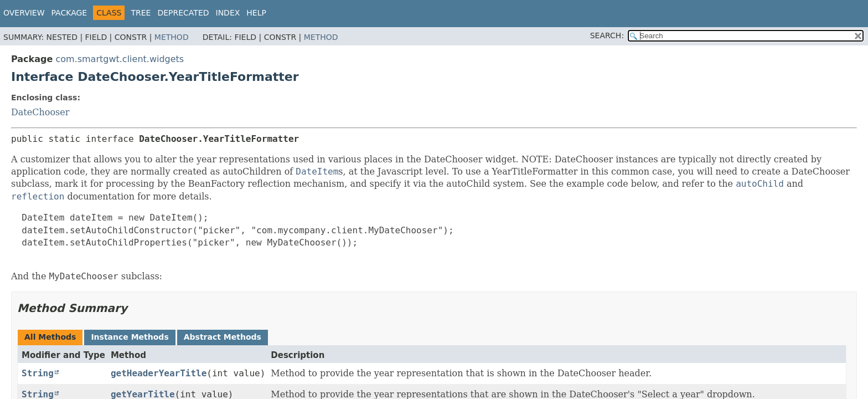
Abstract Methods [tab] (223, 337)
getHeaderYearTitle (159, 373)
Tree (141, 13)
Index (228, 13)
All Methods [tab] (50, 337)
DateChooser (40, 112)
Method (172, 37)
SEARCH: (607, 35)
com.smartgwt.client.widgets (120, 59)
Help (256, 13)
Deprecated (183, 13)
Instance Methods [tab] (130, 337)
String (38, 373)
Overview (24, 13)
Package (69, 13)
